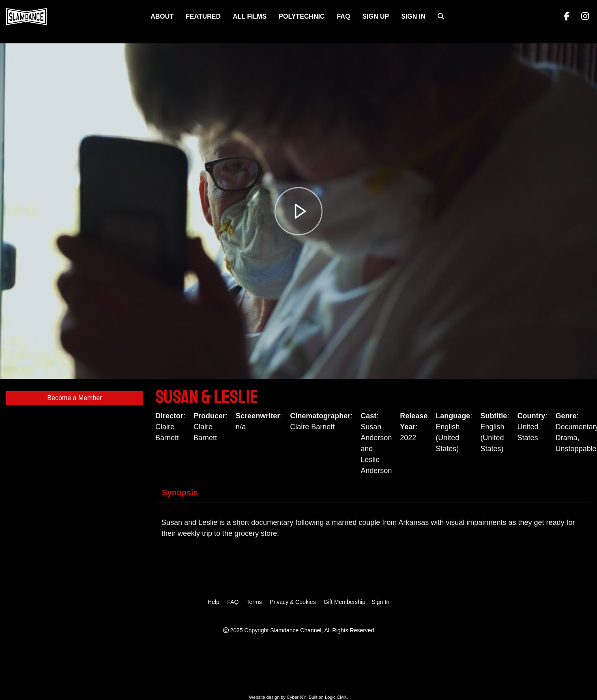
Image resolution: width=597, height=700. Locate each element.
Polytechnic (302, 16)
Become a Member (74, 398)
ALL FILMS (250, 16)
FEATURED (203, 16)
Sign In (413, 16)
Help (214, 602)
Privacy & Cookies (293, 602)
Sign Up (376, 16)
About (162, 16)
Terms (254, 602)
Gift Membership (345, 602)
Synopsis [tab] (180, 492)
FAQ (343, 16)
